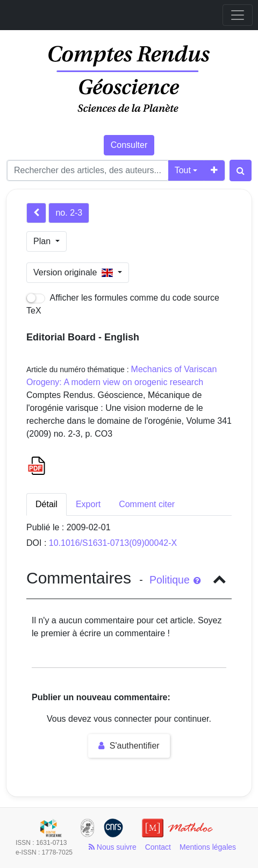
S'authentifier (129, 746)
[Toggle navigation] (238, 15)
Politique (175, 580)
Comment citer (147, 504)
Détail (46, 504)
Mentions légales (208, 847)
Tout (183, 170)
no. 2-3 (69, 213)
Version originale (74, 272)
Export (88, 504)
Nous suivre (113, 847)
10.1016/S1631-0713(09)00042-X (113, 543)
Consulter (129, 145)
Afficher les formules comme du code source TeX (123, 304)
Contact (158, 847)
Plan (43, 241)
